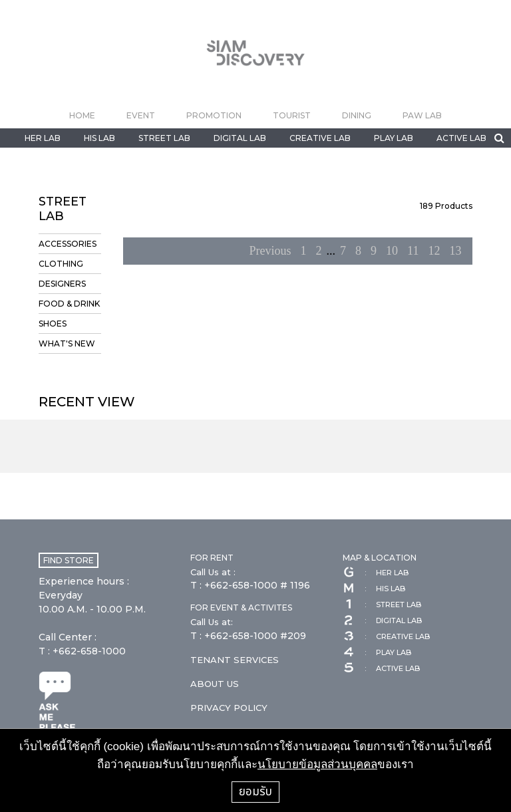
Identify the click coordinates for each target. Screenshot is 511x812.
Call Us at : (213, 572)
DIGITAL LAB (240, 138)
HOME (82, 115)
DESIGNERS (62, 284)
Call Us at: (212, 622)
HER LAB (43, 138)
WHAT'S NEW (67, 343)
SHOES (53, 324)
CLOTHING (61, 264)
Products (446, 206)
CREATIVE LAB (320, 138)
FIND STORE (69, 560)
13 (455, 251)
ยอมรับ (255, 791)
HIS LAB (99, 138)
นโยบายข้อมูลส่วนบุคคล (317, 764)
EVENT (141, 115)
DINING (357, 115)
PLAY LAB (394, 138)
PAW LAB (422, 115)
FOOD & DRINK (69, 304)
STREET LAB (164, 138)
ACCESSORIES (68, 244)
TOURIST (292, 115)
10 (392, 251)
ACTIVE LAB (461, 138)
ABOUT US (215, 684)
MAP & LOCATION (380, 558)
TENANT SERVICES (235, 660)
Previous (270, 251)
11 (413, 251)
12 (434, 251)
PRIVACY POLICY (229, 708)
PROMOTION (214, 115)
